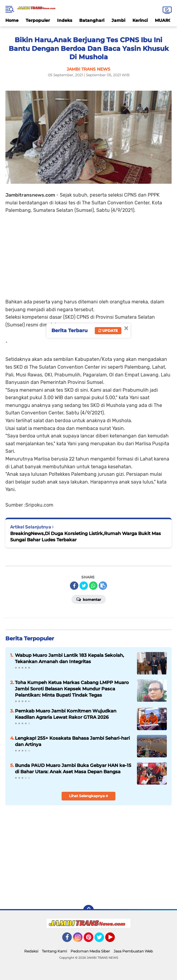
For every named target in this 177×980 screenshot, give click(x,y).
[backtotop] (89, 910)
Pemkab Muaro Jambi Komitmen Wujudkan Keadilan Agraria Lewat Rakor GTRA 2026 (66, 714)
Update (108, 331)
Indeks (65, 20)
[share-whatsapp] (93, 586)
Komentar (89, 599)
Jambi (118, 20)
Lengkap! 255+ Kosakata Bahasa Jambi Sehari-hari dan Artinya (72, 741)
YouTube (114, 940)
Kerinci (140, 20)
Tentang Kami (54, 951)
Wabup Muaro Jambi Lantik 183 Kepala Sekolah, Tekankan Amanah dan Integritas (70, 658)
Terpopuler (38, 20)
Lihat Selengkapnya (89, 796)
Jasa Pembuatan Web (133, 951)
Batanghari (92, 20)
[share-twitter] (84, 586)
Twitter (102, 940)
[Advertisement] (89, 256)
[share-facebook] (74, 586)
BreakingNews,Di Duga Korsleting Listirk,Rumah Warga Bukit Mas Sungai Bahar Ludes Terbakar (86, 537)
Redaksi (31, 951)
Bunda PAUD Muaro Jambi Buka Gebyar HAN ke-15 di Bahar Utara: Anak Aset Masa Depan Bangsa (73, 768)
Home (12, 20)
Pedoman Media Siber (90, 951)
